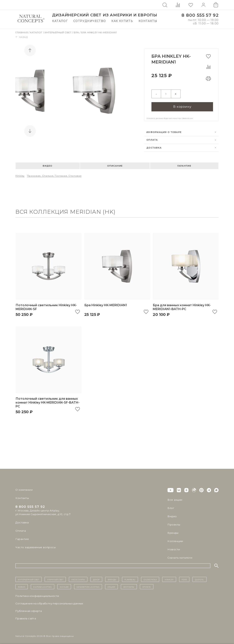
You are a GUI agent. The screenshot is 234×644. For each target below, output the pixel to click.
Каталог (60, 21)
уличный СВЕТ (55, 577)
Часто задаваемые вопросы (35, 545)
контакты (129, 585)
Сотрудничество (90, 21)
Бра (77, 32)
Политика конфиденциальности (37, 594)
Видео (48, 164)
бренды (112, 577)
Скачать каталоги (179, 556)
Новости (173, 547)
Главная (22, 32)
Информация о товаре (164, 130)
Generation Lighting (88, 585)
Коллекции (175, 539)
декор (96, 577)
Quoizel (199, 577)
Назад (22, 37)
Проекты (174, 522)
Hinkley (20, 174)
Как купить (122, 21)
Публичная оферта (29, 609)
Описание (115, 164)
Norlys (22, 585)
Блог (171, 506)
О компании (24, 488)
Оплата (152, 138)
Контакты (148, 21)
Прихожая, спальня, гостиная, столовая (54, 174)
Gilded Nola (150, 577)
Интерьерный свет (58, 32)
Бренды (173, 531)
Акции (111, 585)
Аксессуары (78, 577)
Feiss (184, 577)
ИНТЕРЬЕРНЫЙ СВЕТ (28, 577)
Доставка (154, 146)
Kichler (64, 585)
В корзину (182, 105)
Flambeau (130, 577)
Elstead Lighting (43, 585)
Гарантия (184, 164)
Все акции (174, 498)
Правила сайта (26, 616)
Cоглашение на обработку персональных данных (49, 601)
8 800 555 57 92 (200, 15)
